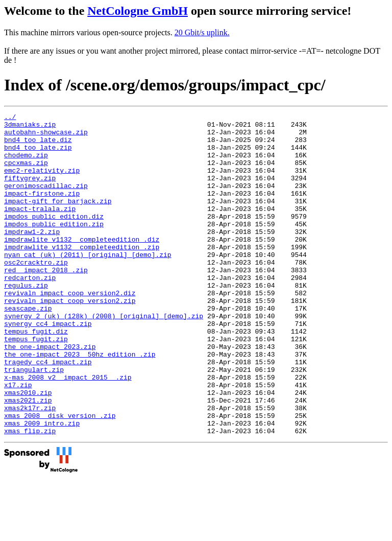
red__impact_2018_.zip (46, 302)
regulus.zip (26, 320)
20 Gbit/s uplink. (202, 32)
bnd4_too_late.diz (38, 146)
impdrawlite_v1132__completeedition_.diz (82, 265)
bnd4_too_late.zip (38, 155)
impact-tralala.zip (40, 228)
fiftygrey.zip (30, 192)
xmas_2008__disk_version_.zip (60, 477)
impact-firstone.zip (42, 210)
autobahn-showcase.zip (46, 136)
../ (10, 118)
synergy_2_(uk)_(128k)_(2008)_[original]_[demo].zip (104, 357)
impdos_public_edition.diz (54, 238)
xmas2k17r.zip (30, 467)
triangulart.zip (34, 421)
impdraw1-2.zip (32, 256)
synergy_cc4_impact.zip (48, 366)
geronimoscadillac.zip (46, 201)
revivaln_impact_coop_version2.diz (70, 330)
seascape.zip (28, 348)
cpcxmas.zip (26, 173)
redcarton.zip (30, 311)
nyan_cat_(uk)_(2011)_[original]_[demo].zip (88, 284)
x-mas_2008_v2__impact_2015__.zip (68, 431)
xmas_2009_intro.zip (42, 486)
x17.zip (18, 440)
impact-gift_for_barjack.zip (58, 219)
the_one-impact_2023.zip (50, 394)
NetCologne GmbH (138, 11)
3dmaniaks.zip (30, 127)
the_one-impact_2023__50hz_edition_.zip (80, 403)
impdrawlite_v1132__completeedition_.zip (82, 274)
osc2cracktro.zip (36, 293)
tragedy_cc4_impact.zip (48, 412)
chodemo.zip (26, 164)
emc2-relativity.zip (42, 182)
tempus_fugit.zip (36, 385)
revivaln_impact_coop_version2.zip (70, 339)
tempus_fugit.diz (36, 375)
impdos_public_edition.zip (54, 247)
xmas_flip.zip (30, 495)
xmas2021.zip (28, 458)
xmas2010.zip (28, 449)
